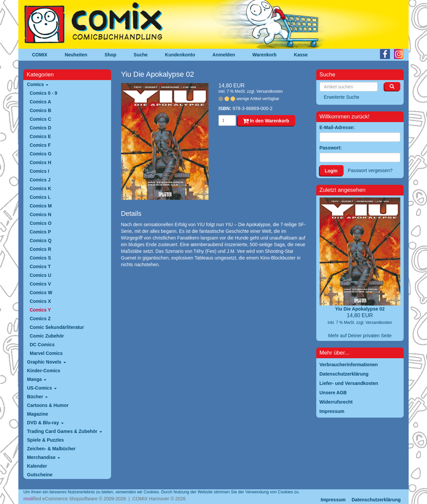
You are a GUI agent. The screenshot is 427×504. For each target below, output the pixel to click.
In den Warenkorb (266, 121)
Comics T (40, 267)
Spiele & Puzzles (45, 440)
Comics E (40, 136)
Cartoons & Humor (48, 405)
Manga (37, 379)
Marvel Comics (46, 353)
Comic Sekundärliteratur (57, 327)
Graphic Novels (47, 362)
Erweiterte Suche (342, 97)
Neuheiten (76, 55)
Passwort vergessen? (370, 170)
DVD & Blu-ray (45, 423)
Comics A (40, 102)
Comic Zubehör (47, 336)
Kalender (37, 466)
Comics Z (40, 319)
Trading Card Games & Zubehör (65, 431)
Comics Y (40, 310)
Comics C (41, 119)
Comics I (39, 171)
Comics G (41, 154)
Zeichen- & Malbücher (51, 449)
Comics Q (41, 240)
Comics (38, 84)
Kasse (301, 55)
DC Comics (42, 345)
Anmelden (224, 55)
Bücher (37, 397)
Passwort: (331, 148)
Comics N (41, 214)
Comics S (40, 258)
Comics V (40, 284)
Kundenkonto (180, 55)
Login (331, 171)
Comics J (40, 180)
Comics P (40, 232)
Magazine (38, 414)
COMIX (40, 55)
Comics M (41, 206)
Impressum (333, 500)
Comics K (41, 188)
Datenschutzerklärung (376, 500)
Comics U (41, 275)
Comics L (40, 197)
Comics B (41, 110)
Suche (141, 55)
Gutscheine (40, 475)
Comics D (41, 128)
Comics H (41, 162)
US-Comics (42, 388)
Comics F (40, 145)
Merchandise (44, 457)
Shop (111, 55)
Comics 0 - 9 (43, 93)
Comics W (41, 293)
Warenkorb (265, 55)
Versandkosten (269, 91)
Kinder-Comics (44, 371)
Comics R (41, 249)
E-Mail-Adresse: (337, 127)
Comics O (41, 223)
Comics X (40, 301)
